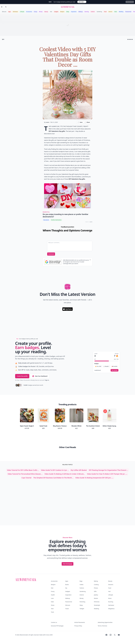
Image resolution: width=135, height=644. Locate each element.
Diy (66, 588)
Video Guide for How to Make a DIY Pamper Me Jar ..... (107, 474)
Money (41, 12)
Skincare (4, 12)
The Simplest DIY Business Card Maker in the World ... (53, 478)
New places (46, 220)
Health (53, 595)
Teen (52, 609)
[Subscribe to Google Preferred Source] (53, 262)
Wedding (121, 12)
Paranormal (128, 12)
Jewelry (96, 595)
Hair (51, 12)
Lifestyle (22, 12)
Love (52, 598)
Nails (116, 12)
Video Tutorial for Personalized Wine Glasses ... (25, 474)
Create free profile (22, 376)
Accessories (29, 12)
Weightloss (111, 609)
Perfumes (97, 602)
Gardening (99, 12)
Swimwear (15, 12)
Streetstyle (97, 605)
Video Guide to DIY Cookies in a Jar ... (55, 470)
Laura (47, 122)
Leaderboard (98, 370)
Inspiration (74, 12)
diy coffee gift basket (79, 470)
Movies (96, 598)
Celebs (82, 585)
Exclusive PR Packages (57, 626)
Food (105, 12)
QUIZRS (91, 222)
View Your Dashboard (40, 376)
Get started (115, 370)
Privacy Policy (78, 626)
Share (87, 122)
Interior (110, 12)
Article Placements (80, 622)
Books (67, 585)
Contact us (54, 622)
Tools (52, 612)
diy (3, 39)
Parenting (82, 602)
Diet (52, 588)
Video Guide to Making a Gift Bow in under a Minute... (65, 474)
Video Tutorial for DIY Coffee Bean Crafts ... (23, 470)
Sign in (47, 380)
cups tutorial (26, 478)
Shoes (53, 605)
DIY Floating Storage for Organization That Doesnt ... (108, 470)
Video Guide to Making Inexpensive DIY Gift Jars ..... (94, 478)
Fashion (93, 12)
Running (87, 12)
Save (80, 122)
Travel (67, 609)
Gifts (95, 591)
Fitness (96, 588)
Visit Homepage (67, 564)
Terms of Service (102, 626)
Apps (10, 12)
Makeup (81, 12)
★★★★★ (130, 39)
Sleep (68, 12)
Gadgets (56, 12)
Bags (81, 581)
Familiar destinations (56, 220)
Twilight (82, 609)
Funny (36, 12)
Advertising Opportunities (105, 622)
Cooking (96, 585)
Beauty (46, 12)
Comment (51, 254)
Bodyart (62, 12)
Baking (96, 581)
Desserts (111, 585)
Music (110, 598)
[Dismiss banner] (90, 260)
